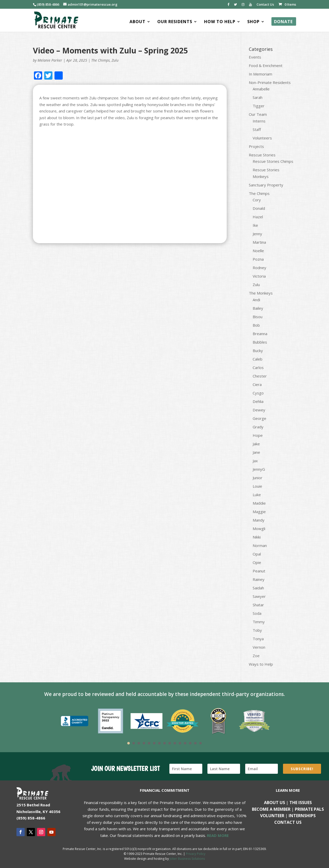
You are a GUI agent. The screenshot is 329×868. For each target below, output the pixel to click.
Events (255, 57)
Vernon (259, 647)
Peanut (259, 571)
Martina (259, 242)
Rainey (259, 579)
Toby (257, 630)
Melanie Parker (50, 60)
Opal (257, 554)
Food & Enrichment (266, 65)
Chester (260, 376)
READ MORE (218, 835)
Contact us (288, 822)
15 (200, 743)
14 (195, 743)
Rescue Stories (262, 155)
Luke (257, 495)
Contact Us (265, 5)
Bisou (258, 317)
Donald (259, 208)
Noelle (258, 251)
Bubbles (260, 342)
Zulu (115, 60)
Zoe (256, 656)
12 (185, 743)
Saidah (258, 588)
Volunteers (262, 138)
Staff (257, 129)
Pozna (258, 259)
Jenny (257, 234)
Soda (257, 613)
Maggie (259, 512)
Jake (256, 444)
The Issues (301, 803)
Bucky (258, 351)
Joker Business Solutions (187, 859)
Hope (258, 435)
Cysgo (258, 393)
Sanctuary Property (266, 185)
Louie (257, 486)
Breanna (260, 334)
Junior (258, 478)
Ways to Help (261, 664)
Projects (256, 146)
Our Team (258, 114)
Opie (257, 562)
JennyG (259, 469)
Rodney (259, 268)
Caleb (258, 359)
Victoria (259, 276)
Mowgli (259, 529)
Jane (256, 452)
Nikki (257, 537)
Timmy (259, 622)
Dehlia (258, 401)
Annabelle (261, 89)
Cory (257, 200)
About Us (275, 803)
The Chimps (100, 60)
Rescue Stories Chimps (273, 161)
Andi (256, 300)
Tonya (258, 639)
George (259, 418)
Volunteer (272, 816)
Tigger (259, 106)
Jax (255, 461)
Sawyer (259, 596)
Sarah (258, 97)
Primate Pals (309, 809)
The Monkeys (261, 293)
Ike (255, 225)
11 (180, 743)
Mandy (259, 520)
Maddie (259, 503)
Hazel (258, 217)
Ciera (257, 384)
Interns (259, 121)
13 (190, 743)
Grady (258, 427)
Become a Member (271, 809)
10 (175, 743)
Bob (256, 325)
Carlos (258, 367)
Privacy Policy (196, 854)
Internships (302, 816)
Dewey (259, 410)
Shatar (258, 605)
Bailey (258, 308)
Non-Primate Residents (270, 82)
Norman (260, 545)
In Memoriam (261, 74)
